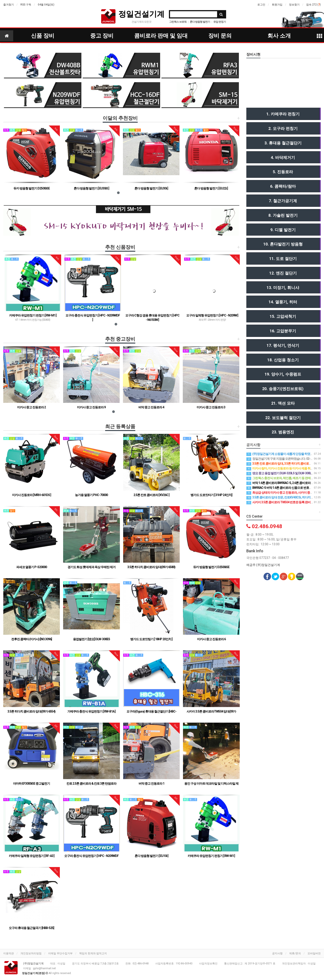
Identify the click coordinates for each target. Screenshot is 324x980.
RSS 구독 (26, 5)
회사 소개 (279, 36)
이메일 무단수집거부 (60, 953)
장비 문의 (220, 36)
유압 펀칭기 (220, 22)
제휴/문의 (295, 953)
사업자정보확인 (208, 964)
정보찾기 (294, 5)
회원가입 (277, 5)
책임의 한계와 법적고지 (93, 953)
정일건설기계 (141, 14)
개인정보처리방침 (31, 953)
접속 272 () (313, 5)
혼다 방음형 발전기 (200, 22)
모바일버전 (314, 953)
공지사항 (277, 953)
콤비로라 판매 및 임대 (161, 36)
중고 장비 (102, 36)
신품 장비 (43, 36)
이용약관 (9, 953)
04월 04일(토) (46, 5)
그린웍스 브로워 (178, 22)
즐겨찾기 (9, 5)
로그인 (261, 5)
